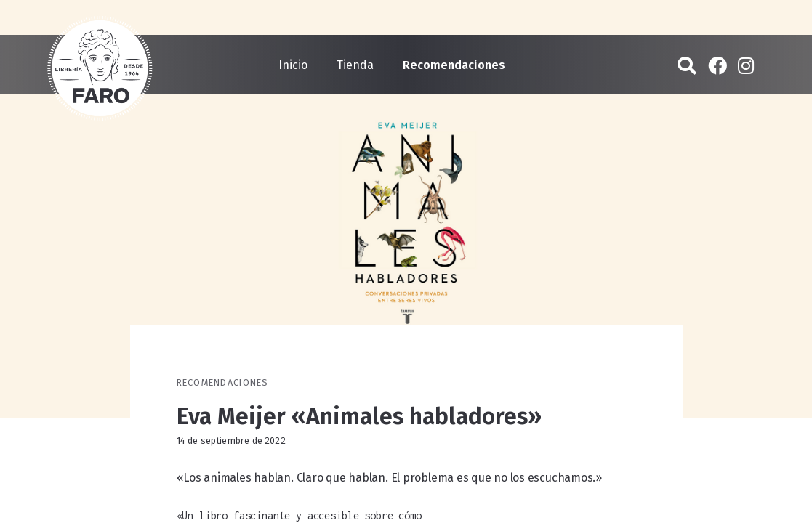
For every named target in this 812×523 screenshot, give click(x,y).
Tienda (355, 65)
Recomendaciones (454, 65)
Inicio (293, 65)
